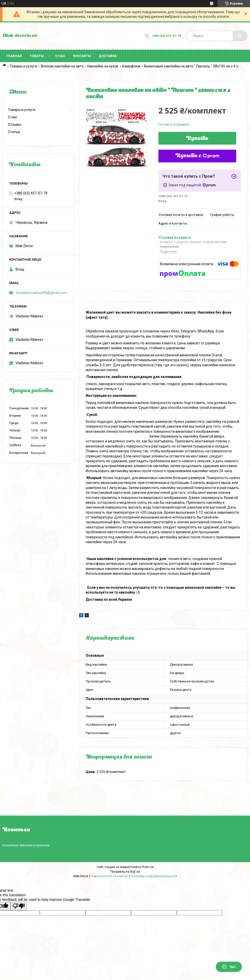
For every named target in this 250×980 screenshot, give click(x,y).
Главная (14, 56)
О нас (60, 56)
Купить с (197, 156)
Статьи (14, 132)
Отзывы (15, 124)
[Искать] (240, 36)
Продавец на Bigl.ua (125, 872)
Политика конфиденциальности (154, 876)
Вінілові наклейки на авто (62, 66)
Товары (37, 56)
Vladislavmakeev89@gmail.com (41, 293)
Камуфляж (131, 66)
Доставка (108, 56)
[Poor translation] (19, 906)
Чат (229, 967)
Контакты (82, 56)
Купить (197, 139)
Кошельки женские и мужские (26, 845)
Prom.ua (148, 867)
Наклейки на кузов (103, 66)
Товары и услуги (23, 66)
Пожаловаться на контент (109, 876)
